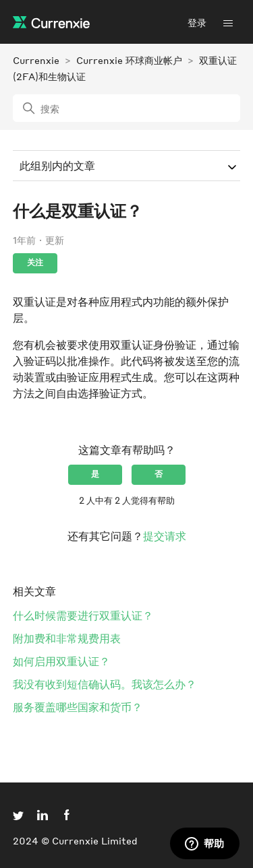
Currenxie (36, 60)
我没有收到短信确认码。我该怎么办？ (105, 684)
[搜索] (127, 108)
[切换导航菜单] (228, 22)
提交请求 (165, 536)
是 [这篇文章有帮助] (95, 474)
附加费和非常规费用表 (67, 638)
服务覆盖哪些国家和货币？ (78, 707)
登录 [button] (197, 22)
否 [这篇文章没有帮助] (159, 474)
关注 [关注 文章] (35, 262)
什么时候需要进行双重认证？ (83, 615)
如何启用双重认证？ (61, 661)
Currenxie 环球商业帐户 (129, 60)
